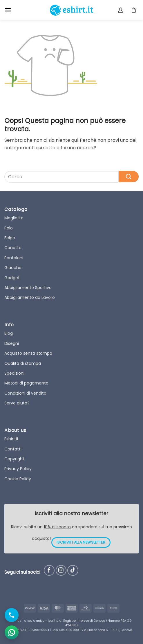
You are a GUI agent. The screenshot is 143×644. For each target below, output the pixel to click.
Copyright (14, 459)
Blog (9, 333)
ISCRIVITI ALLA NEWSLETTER (81, 542)
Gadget (12, 278)
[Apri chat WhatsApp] (12, 632)
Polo (9, 228)
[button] (8, 10)
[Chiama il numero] (12, 615)
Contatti (13, 449)
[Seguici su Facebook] (49, 570)
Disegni (12, 343)
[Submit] (129, 177)
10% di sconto (57, 527)
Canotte (13, 248)
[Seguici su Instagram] (61, 570)
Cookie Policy (18, 479)
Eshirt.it (11, 439)
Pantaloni (14, 258)
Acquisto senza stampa (28, 353)
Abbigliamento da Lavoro (30, 297)
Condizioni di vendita (25, 393)
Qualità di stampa (23, 363)
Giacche (13, 268)
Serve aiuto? (17, 403)
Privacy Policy (18, 469)
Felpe (10, 238)
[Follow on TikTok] (73, 570)
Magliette (14, 218)
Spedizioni (14, 373)
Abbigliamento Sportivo (28, 288)
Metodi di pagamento (26, 383)
